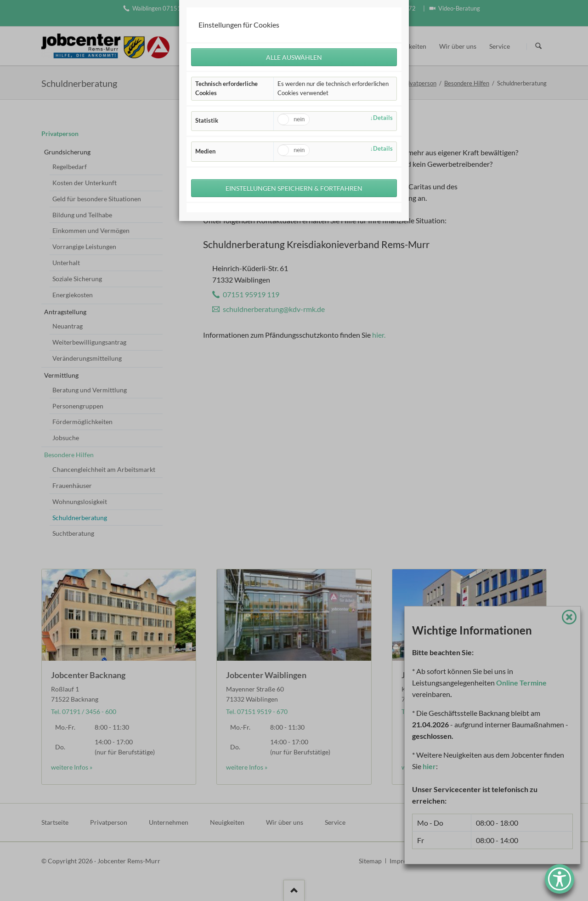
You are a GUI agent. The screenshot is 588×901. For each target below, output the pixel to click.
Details (383, 119)
